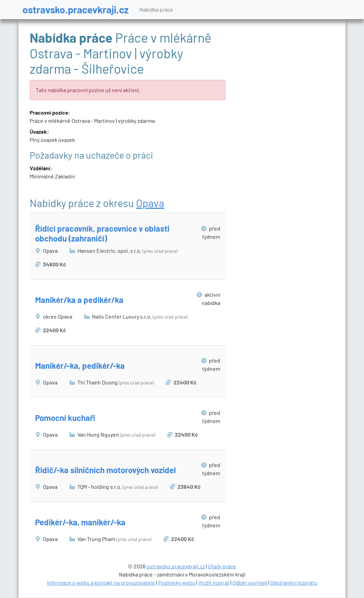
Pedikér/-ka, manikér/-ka (80, 522)
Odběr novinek (250, 582)
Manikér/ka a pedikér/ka (79, 300)
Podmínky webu (177, 582)
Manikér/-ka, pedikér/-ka (80, 366)
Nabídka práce (156, 9)
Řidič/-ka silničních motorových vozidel (105, 470)
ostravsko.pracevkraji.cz (75, 9)
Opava (150, 203)
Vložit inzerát (214, 582)
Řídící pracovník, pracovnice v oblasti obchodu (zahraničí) (102, 233)
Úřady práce (222, 566)
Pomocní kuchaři (65, 418)
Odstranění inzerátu (294, 582)
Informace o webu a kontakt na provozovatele (101, 582)
